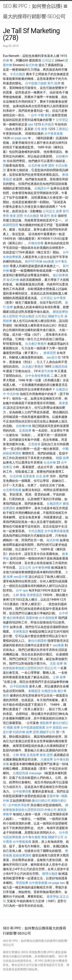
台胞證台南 (49, 691)
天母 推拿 (41, 129)
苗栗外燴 (32, 618)
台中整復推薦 (22, 842)
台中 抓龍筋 (54, 727)
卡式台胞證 (17, 74)
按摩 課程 (48, 166)
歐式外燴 (32, 65)
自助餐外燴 (24, 426)
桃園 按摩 (62, 458)
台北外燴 (34, 166)
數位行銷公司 (41, 801)
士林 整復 (19, 595)
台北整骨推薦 (12, 490)
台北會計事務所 (36, 344)
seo (31, 124)
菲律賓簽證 (34, 595)
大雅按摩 (47, 759)
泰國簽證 (34, 691)
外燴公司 (50, 810)
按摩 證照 (32, 732)
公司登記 (62, 120)
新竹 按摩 (54, 83)
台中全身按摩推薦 (37, 376)
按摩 (59, 211)
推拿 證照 (16, 216)
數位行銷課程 (37, 641)
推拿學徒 (53, 897)
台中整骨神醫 (41, 568)
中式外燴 (13, 394)
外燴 (6, 60)
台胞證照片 (54, 504)
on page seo (19, 138)
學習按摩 (22, 883)
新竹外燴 (47, 371)
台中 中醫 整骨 (41, 115)
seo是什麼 (54, 357)
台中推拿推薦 (54, 134)
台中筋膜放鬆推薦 (33, 727)
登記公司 (50, 668)
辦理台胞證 (50, 874)
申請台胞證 (27, 316)
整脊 (6, 627)
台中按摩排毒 (22, 791)
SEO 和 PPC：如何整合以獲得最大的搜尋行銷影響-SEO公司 (34, 11)
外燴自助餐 (36, 243)
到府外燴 (19, 732)
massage (35, 773)
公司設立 (48, 60)
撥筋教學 (46, 723)
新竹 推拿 (50, 216)
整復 (44, 837)
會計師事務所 (16, 618)
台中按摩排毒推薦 (57, 531)
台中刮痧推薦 (19, 686)
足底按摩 (25, 431)
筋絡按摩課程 (22, 855)
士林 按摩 (59, 677)
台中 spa (22, 590)
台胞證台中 (42, 188)
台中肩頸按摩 (48, 618)
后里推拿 (34, 444)
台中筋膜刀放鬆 (36, 83)
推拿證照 (50, 353)
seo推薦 (49, 261)
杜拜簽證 (48, 124)
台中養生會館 (31, 837)
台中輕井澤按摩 (19, 805)
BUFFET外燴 (34, 261)
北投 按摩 (56, 664)
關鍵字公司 (56, 316)
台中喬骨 (60, 298)
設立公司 (25, 568)
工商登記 (62, 129)
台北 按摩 (42, 476)
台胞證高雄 (60, 367)
